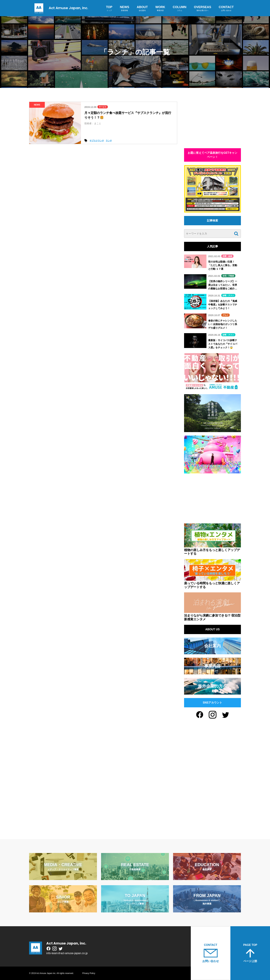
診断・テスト (228, 295)
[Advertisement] (212, 123)
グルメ (225, 315)
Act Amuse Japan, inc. (60, 8)
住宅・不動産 (228, 276)
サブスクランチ (97, 141)
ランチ (109, 141)
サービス (103, 107)
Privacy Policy (89, 973)
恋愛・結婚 (227, 256)
